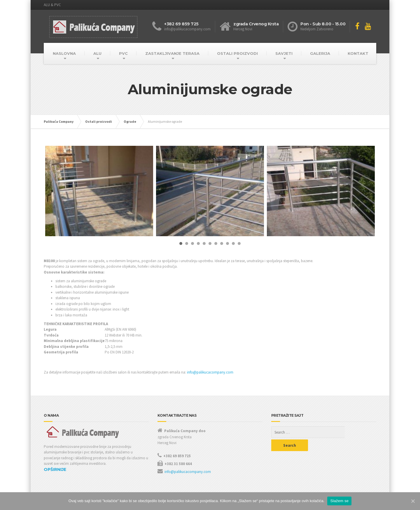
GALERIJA (320, 53)
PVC (123, 53)
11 (239, 243)
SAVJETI (284, 53)
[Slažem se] (413, 501)
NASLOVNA (64, 53)
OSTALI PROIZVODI (237, 53)
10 (233, 243)
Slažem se (339, 501)
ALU (97, 53)
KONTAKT (358, 53)
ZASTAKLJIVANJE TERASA (172, 53)
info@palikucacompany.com (210, 372)
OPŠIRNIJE (55, 469)
